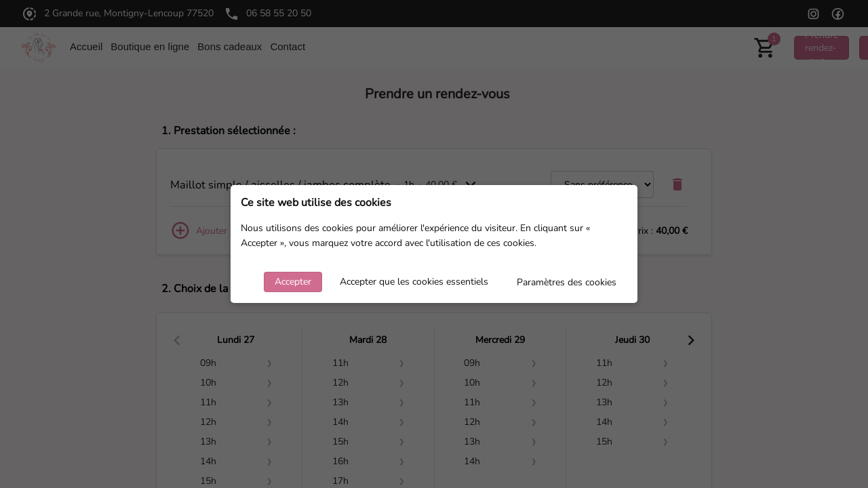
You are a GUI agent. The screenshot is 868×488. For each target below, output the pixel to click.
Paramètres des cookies (567, 282)
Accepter (293, 282)
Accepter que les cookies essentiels (414, 282)
